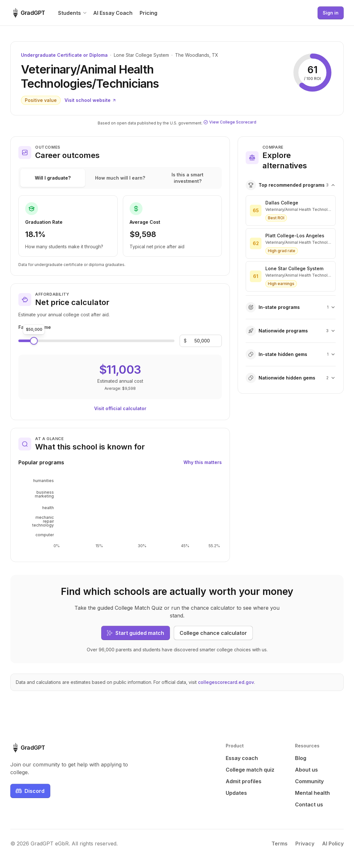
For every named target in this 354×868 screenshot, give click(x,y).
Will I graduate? (53, 178)
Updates (236, 793)
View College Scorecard (230, 122)
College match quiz (250, 770)
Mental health (312, 793)
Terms (280, 843)
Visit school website (90, 100)
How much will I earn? (120, 178)
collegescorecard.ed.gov (226, 682)
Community (309, 781)
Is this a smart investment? (187, 178)
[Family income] (202, 341)
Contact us (309, 804)
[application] (120, 513)
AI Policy (333, 843)
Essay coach (242, 758)
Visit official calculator (120, 408)
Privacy (305, 843)
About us (306, 770)
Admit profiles (244, 781)
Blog (301, 758)
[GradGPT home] (28, 13)
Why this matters (203, 462)
